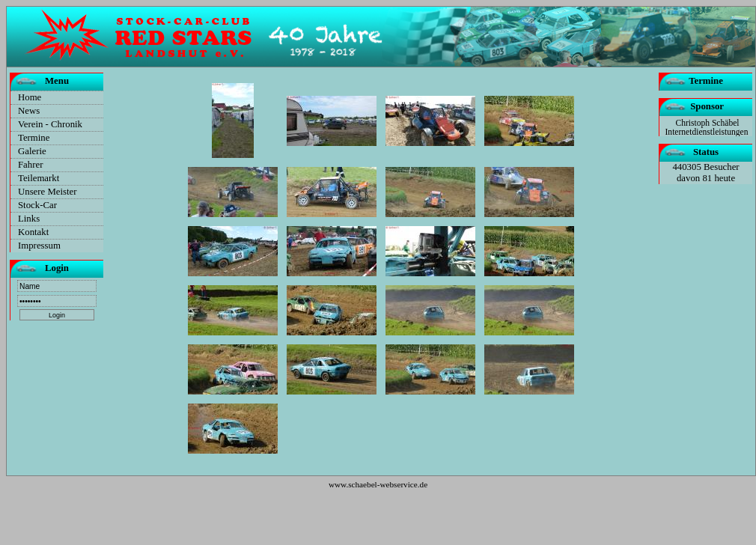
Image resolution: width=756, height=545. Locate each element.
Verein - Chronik (50, 124)
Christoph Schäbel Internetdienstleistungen (707, 127)
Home (30, 97)
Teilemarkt (39, 178)
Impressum (39, 246)
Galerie (32, 151)
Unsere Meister (48, 192)
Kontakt (33, 232)
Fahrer (30, 165)
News (29, 111)
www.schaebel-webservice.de (378, 484)
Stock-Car (37, 205)
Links (29, 219)
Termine (34, 138)
